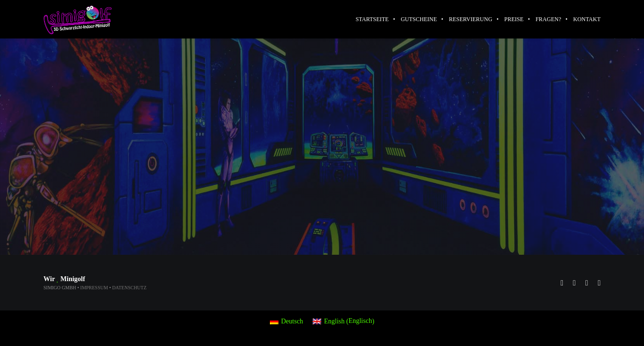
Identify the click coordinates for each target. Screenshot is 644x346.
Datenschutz (129, 288)
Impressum (94, 288)
